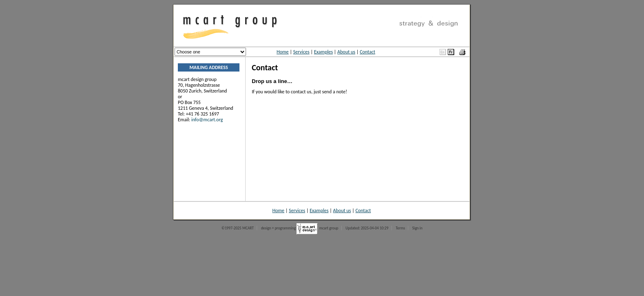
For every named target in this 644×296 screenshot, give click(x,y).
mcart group (329, 228)
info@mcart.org (207, 120)
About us (346, 52)
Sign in (417, 228)
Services (301, 52)
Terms (400, 228)
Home (282, 52)
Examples (323, 52)
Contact (368, 52)
